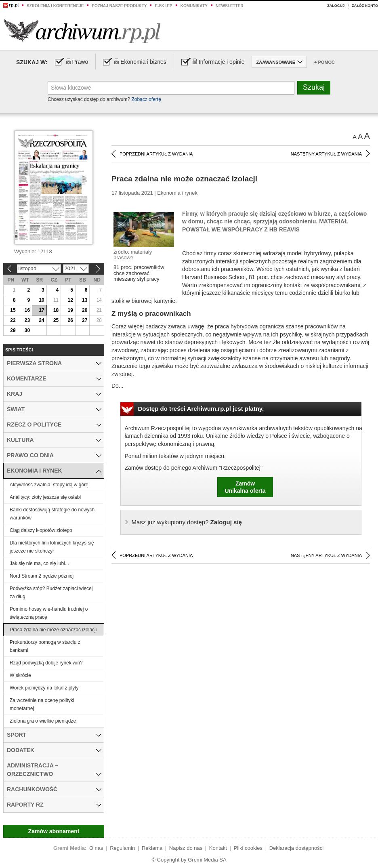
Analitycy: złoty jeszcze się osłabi (45, 497)
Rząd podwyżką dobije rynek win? (46, 663)
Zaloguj (336, 6)
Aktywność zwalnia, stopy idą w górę (49, 485)
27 (85, 320)
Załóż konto (365, 6)
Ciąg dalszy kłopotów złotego (41, 530)
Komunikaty (194, 6)
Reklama (152, 848)
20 (85, 310)
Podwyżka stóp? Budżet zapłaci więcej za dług (51, 593)
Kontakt (218, 848)
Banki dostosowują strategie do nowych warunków (52, 514)
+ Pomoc (324, 62)
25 (56, 320)
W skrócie (20, 675)
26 (70, 320)
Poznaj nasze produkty (119, 6)
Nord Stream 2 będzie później (42, 576)
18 (56, 310)
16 (27, 310)
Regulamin (122, 848)
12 (70, 300)
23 (27, 320)
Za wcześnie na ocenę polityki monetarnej (42, 704)
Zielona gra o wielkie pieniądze (43, 721)
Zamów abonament (54, 831)
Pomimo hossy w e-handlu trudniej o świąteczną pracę (49, 613)
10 (41, 300)
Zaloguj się (187, 522)
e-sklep (163, 6)
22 (13, 320)
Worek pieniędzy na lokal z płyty (44, 688)
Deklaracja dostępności (296, 848)
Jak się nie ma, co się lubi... (39, 563)
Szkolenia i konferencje (55, 6)
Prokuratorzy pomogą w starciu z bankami (45, 646)
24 (41, 320)
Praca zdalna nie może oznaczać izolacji (53, 630)
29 (13, 330)
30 (27, 330)
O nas (96, 848)
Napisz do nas (186, 848)
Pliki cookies (248, 848)
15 (13, 310)
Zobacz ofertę (146, 99)
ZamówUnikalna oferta (245, 487)
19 (70, 310)
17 (41, 310)
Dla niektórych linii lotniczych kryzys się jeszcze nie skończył (52, 547)
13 (85, 300)
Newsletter (230, 6)
